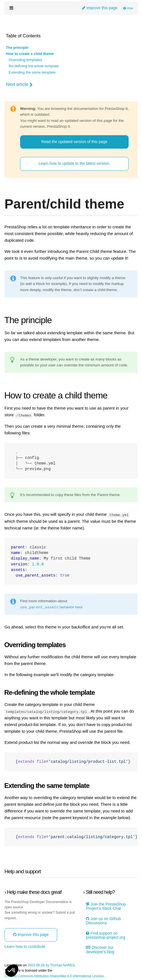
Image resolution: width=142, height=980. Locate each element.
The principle (17, 48)
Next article (19, 84)
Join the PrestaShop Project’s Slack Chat (106, 906)
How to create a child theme (30, 54)
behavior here (51, 607)
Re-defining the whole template (34, 66)
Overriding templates (25, 60)
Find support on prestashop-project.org (105, 935)
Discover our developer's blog (100, 949)
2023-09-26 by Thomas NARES (51, 965)
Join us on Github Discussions (103, 921)
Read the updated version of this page (74, 142)
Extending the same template (32, 72)
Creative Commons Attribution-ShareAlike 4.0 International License (54, 976)
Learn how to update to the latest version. (74, 163)
